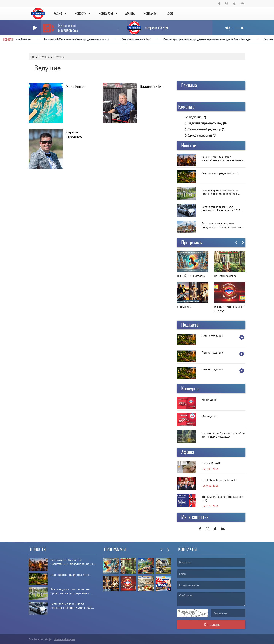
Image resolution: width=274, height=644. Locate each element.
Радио (58, 13)
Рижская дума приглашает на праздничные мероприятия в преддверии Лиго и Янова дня (203, 39)
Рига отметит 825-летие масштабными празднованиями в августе (73, 39)
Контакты (150, 13)
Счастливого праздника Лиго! (132, 39)
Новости (80, 13)
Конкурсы (106, 13)
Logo (170, 13)
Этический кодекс (65, 639)
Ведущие (45, 57)
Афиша (130, 13)
